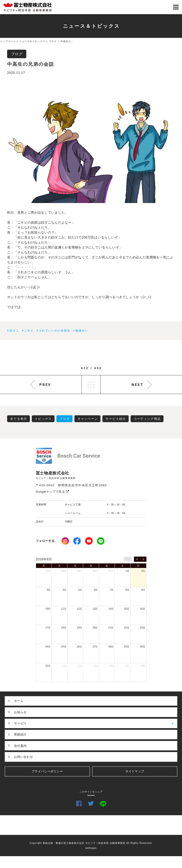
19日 (79, 628)
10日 (48, 609)
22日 (127, 628)
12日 (79, 609)
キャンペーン (88, 419)
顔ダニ (14, 331)
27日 (48, 571)
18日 (64, 628)
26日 (79, 647)
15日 (127, 609)
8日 (127, 590)
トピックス (43, 419)
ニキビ (29, 331)
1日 (127, 571)
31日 (111, 571)
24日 (48, 647)
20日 (95, 628)
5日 (80, 590)
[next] (143, 559)
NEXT (137, 385)
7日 (112, 590)
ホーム (19, 701)
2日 (143, 571)
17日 (48, 628)
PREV (45, 385)
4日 (64, 590)
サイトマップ (135, 771)
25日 (64, 647)
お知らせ (20, 712)
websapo (91, 848)
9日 (143, 590)
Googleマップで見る (52, 492)
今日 (128, 559)
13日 (95, 609)
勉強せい (82, 331)
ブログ (17, 54)
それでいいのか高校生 (55, 331)
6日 (96, 590)
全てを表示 (19, 419)
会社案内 (20, 746)
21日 (111, 628)
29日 (79, 571)
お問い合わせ (23, 757)
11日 (64, 609)
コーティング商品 (147, 419)
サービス (96, 723)
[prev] (137, 559)
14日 (111, 609)
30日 (95, 571)
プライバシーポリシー (47, 771)
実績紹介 (20, 734)
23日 (142, 628)
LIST (91, 385)
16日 (142, 609)
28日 (64, 571)
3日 (49, 590)
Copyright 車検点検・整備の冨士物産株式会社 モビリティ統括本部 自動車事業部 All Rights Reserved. (91, 843)
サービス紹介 (116, 419)
